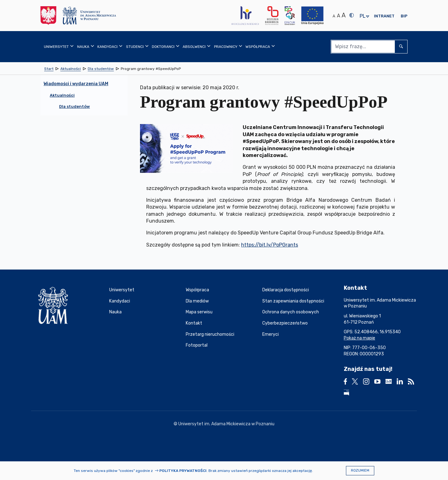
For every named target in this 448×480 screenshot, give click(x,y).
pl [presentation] (362, 16)
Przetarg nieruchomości (210, 334)
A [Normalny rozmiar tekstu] (334, 16)
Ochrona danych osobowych (291, 312)
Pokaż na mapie (359, 338)
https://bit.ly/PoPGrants (270, 245)
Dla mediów (197, 301)
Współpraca (197, 290)
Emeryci (271, 334)
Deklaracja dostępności (286, 290)
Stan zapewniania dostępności (293, 301)
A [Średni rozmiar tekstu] (338, 16)
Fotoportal (197, 345)
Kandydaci (120, 301)
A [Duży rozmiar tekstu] (344, 15)
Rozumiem (360, 471)
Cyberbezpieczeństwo (285, 323)
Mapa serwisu (199, 312)
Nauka (115, 312)
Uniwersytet (122, 290)
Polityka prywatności (183, 471)
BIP (404, 16)
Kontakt (194, 323)
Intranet (384, 16)
